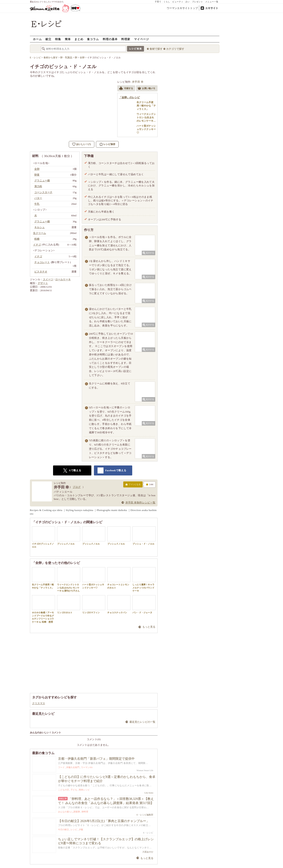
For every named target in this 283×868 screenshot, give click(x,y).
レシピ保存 (109, 144)
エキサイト (212, 8)
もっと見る (149, 627)
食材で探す (156, 49)
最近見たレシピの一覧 (142, 722)
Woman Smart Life (145, 770)
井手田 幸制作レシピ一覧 (141, 503)
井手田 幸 (138, 82)
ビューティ (178, 2)
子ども (74, 790)
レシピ (74, 829)
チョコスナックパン (119, 604)
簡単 (68, 39)
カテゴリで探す (175, 49)
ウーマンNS (87, 767)
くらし (167, 2)
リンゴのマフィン (94, 604)
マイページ (141, 39)
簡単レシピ (84, 790)
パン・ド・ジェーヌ (144, 604)
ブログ (77, 487)
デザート (43, 283)
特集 (58, 39)
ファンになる (133, 485)
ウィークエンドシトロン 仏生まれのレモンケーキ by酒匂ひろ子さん (69, 580)
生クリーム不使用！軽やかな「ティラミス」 (43, 578)
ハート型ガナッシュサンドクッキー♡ (94, 578)
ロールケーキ (63, 279)
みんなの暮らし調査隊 (69, 812)
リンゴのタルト (69, 604)
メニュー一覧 (212, 2)
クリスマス (39, 703)
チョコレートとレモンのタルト (119, 578)
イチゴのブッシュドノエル (43, 537)
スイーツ (48, 279)
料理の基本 (110, 39)
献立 (48, 39)
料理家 (126, 39)
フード (61, 767)
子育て (158, 2)
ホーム (37, 39)
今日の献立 (64, 829)
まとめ (79, 39)
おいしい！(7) (84, 144)
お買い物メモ (146, 89)
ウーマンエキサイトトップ (182, 8)
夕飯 (81, 829)
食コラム (93, 39)
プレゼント (198, 2)
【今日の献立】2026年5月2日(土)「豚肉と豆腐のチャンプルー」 (104, 821)
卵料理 (85, 812)
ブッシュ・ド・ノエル (144, 536)
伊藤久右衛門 (73, 767)
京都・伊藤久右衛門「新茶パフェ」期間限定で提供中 (96, 759)
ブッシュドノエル (69, 536)
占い (188, 2)
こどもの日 (64, 790)
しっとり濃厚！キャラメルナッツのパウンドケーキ (144, 580)
